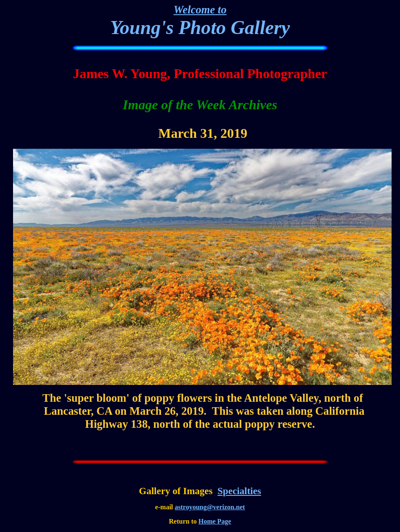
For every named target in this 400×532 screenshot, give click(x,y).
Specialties (239, 491)
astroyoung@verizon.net (210, 507)
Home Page (215, 521)
